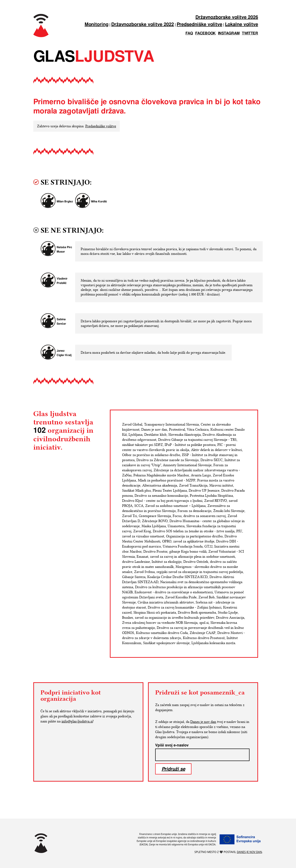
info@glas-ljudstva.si (77, 721)
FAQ (189, 33)
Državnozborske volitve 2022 (143, 25)
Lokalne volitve (242, 25)
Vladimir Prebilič (62, 281)
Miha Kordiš (99, 202)
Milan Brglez (65, 202)
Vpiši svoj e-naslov (172, 745)
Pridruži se (173, 769)
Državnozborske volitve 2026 (227, 17)
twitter (250, 33)
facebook (205, 33)
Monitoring (97, 25)
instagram (229, 33)
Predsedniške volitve (199, 25)
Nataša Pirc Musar (64, 250)
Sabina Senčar (61, 322)
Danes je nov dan (203, 722)
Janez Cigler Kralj (64, 353)
